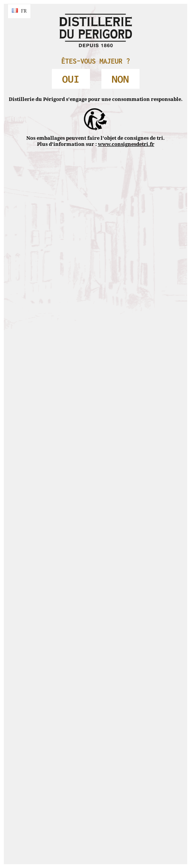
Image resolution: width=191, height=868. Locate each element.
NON (120, 79)
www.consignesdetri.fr (126, 144)
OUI (71, 79)
